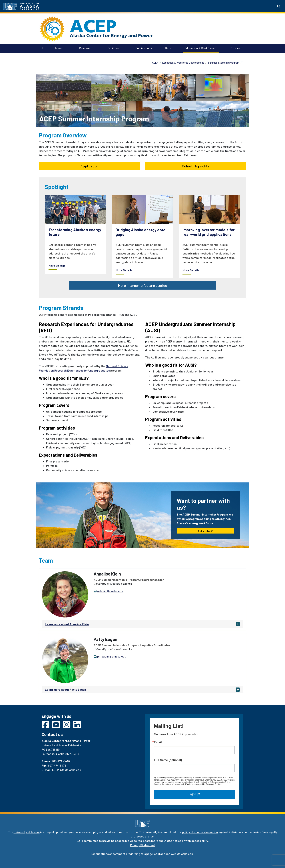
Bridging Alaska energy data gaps (141, 232)
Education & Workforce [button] (200, 48)
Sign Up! (194, 794)
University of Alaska (27, 832)
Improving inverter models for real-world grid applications (209, 232)
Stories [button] (235, 48)
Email (158, 742)
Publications (143, 48)
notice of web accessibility (190, 841)
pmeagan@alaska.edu (112, 656)
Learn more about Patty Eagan (65, 689)
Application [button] (89, 166)
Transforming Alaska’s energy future (75, 232)
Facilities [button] (113, 48)
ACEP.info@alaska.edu (66, 770)
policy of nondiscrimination (200, 832)
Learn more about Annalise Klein (67, 624)
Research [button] (85, 48)
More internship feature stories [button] (142, 285)
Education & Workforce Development (183, 63)
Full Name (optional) (168, 760)
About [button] (59, 48)
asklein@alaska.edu (110, 591)
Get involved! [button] (205, 531)
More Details (57, 266)
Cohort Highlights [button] (196, 166)
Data (167, 48)
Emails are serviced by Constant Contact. (204, 784)
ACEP (93, 26)
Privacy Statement (143, 845)
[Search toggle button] (279, 6)
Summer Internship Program (224, 63)
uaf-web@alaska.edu (179, 854)
